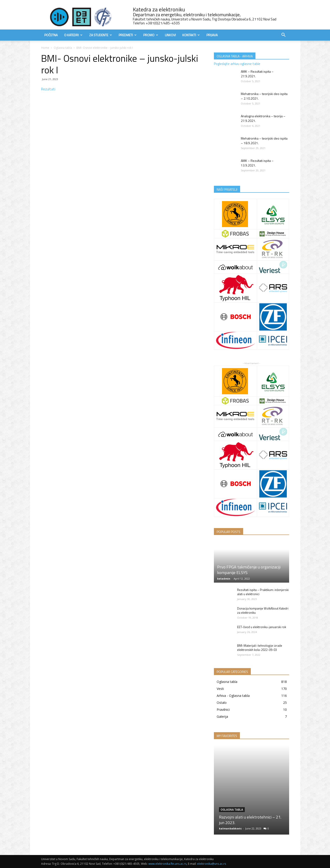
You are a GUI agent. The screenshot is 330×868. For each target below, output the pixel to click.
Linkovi (170, 35)
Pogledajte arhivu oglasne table (237, 64)
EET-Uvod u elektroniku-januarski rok (262, 627)
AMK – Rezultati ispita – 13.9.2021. (257, 163)
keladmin (224, 579)
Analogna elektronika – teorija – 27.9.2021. (263, 118)
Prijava (212, 35)
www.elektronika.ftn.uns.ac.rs (167, 864)
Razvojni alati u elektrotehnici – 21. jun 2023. (250, 820)
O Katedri (73, 35)
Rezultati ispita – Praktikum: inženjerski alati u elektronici (263, 592)
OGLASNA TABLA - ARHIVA (235, 56)
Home (45, 48)
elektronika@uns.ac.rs (212, 864)
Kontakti (191, 35)
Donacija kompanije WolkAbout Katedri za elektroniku (263, 610)
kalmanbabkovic (230, 828)
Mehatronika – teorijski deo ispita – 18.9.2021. (264, 141)
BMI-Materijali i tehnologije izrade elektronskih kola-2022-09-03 (260, 648)
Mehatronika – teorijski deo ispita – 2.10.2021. (264, 96)
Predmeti (128, 35)
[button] (284, 35)
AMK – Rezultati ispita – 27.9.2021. (257, 74)
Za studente (101, 35)
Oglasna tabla (63, 48)
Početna (51, 35)
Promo (151, 35)
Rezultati (48, 89)
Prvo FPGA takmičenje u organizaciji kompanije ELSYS (249, 570)
